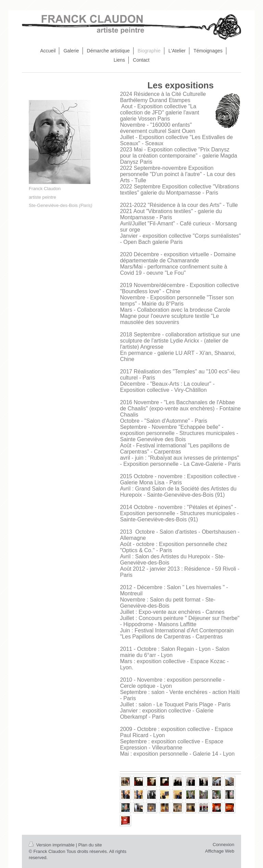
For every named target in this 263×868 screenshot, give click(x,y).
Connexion (223, 845)
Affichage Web (220, 851)
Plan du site (90, 845)
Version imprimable (52, 845)
